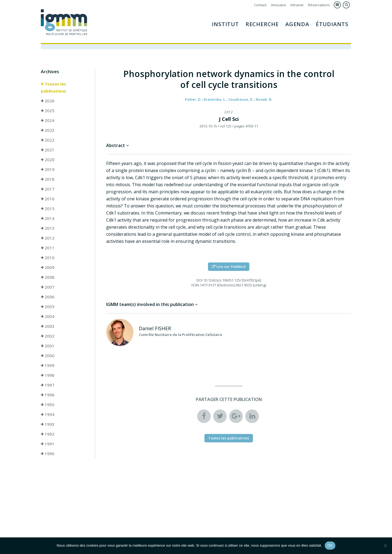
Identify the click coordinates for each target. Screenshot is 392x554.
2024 (48, 121)
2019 (48, 170)
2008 (48, 277)
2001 (48, 346)
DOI (200, 280)
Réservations (319, 5)
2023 (48, 130)
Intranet (297, 5)
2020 (48, 160)
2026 (48, 101)
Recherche (262, 24)
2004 (48, 317)
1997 (48, 385)
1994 (48, 415)
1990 (48, 454)
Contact (260, 5)
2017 (48, 189)
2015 (48, 209)
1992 (48, 434)
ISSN (195, 285)
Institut (225, 24)
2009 (48, 268)
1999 (48, 366)
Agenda (297, 24)
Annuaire (278, 5)
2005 (48, 307)
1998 (48, 375)
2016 (48, 199)
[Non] (385, 546)
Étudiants (332, 24)
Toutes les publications (53, 88)
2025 (48, 111)
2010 (48, 258)
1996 (48, 395)
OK (330, 545)
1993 (48, 424)
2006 (48, 297)
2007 (48, 287)
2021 (48, 150)
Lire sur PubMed (229, 267)
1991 (48, 444)
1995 (48, 405)
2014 (48, 219)
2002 (48, 336)
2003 (48, 326)
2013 (48, 228)
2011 (48, 248)
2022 (48, 140)
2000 (48, 356)
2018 (48, 179)
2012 (48, 238)
